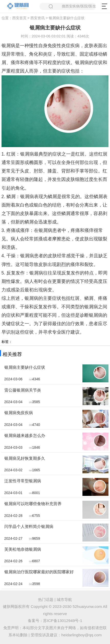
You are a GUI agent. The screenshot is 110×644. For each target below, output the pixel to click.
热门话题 (46, 600)
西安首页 (19, 18)
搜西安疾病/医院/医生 (72, 6)
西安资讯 (38, 18)
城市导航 (64, 600)
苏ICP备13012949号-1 (63, 621)
